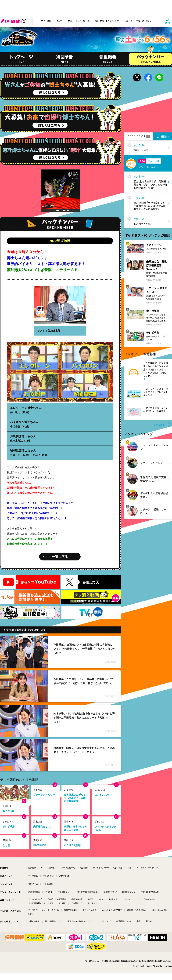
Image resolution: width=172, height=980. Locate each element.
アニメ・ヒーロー (83, 21)
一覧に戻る (60, 557)
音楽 (70, 21)
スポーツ (129, 21)
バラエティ (59, 21)
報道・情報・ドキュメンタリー (108, 21)
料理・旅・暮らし (144, 21)
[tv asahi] (14, 21)
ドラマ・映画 (45, 21)
